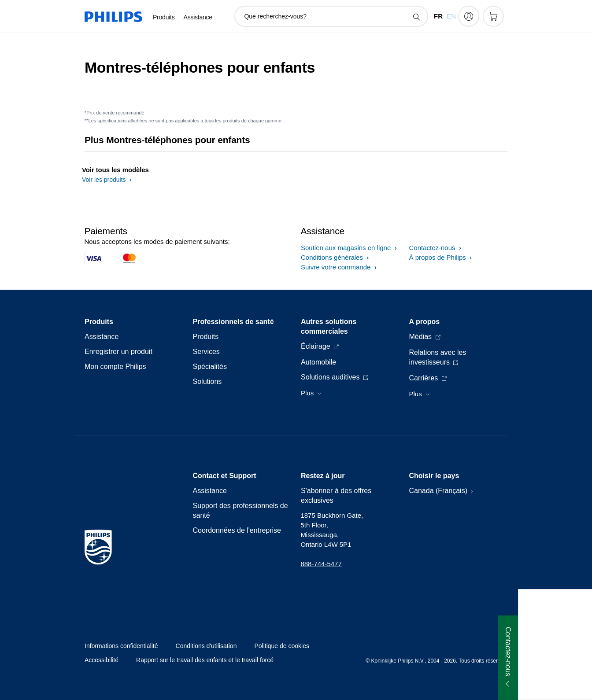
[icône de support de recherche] (416, 17)
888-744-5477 (321, 564)
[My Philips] (469, 16)
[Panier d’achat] (493, 16)
